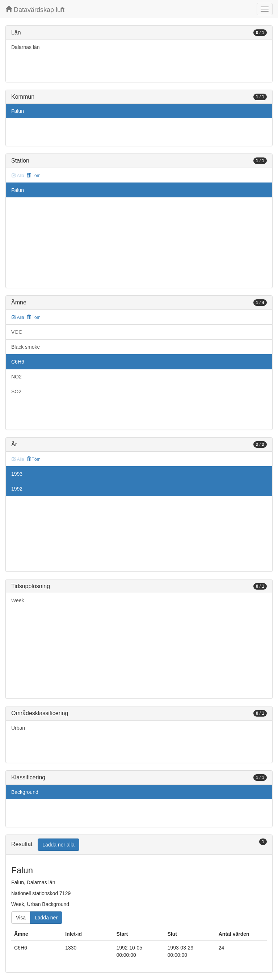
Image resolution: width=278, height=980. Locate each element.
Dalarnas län (26, 47)
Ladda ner (46, 918)
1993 (17, 474)
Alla (18, 317)
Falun (18, 111)
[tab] (139, 845)
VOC (17, 332)
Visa (21, 918)
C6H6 (18, 362)
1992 (17, 489)
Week (18, 600)
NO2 (16, 377)
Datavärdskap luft (35, 10)
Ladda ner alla (58, 845)
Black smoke (26, 347)
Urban (18, 728)
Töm (33, 176)
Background (25, 792)
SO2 (16, 391)
